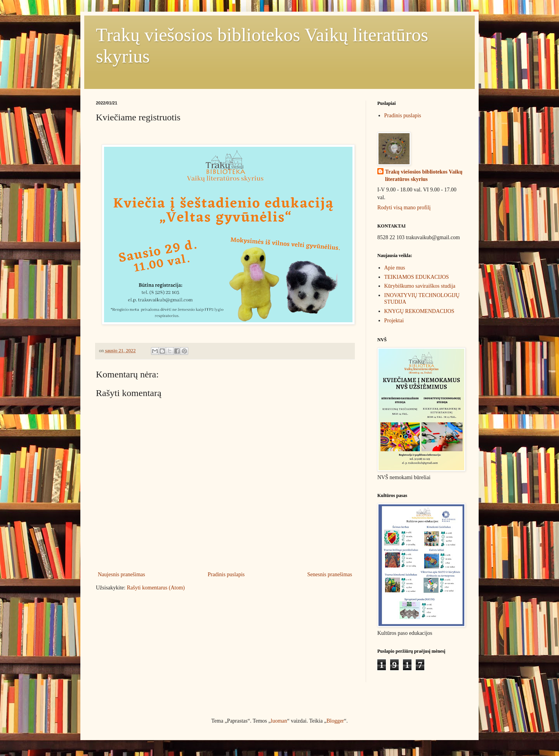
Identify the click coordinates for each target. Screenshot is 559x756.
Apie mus (395, 268)
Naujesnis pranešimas (122, 574)
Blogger (335, 721)
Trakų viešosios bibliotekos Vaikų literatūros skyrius (424, 176)
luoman (279, 721)
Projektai (394, 321)
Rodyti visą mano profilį (404, 208)
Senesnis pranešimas (330, 574)
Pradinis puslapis (226, 574)
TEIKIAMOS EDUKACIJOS (417, 277)
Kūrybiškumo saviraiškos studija (420, 286)
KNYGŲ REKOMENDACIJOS (419, 311)
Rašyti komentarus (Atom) (156, 588)
